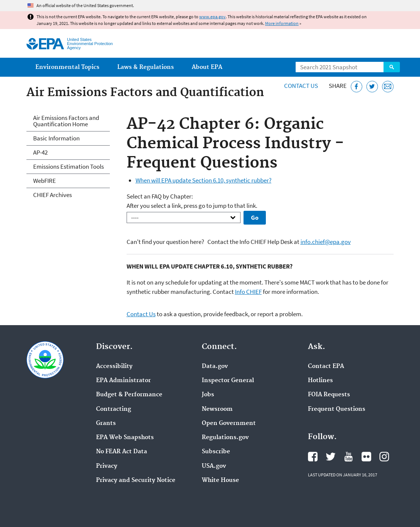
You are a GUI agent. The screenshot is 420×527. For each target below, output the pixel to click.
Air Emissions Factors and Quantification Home (66, 121)
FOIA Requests (329, 395)
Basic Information (56, 138)
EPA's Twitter (331, 457)
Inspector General (228, 381)
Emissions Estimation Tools (69, 166)
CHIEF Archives (52, 195)
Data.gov (215, 366)
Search (392, 67)
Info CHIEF (248, 292)
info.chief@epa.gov (326, 242)
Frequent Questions (337, 409)
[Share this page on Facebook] (357, 87)
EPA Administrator (123, 381)
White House (220, 480)
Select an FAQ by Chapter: (160, 196)
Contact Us (301, 86)
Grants (106, 423)
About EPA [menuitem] (207, 67)
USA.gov (214, 466)
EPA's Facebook (313, 457)
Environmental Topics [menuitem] (67, 67)
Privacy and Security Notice (136, 480)
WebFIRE (44, 181)
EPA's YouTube (349, 457)
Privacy (107, 466)
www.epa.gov (212, 17)
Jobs (208, 395)
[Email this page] (388, 87)
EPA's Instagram (384, 457)
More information (282, 23)
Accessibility (114, 366)
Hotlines (320, 381)
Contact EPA (326, 366)
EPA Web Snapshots (125, 438)
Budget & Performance (129, 395)
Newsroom (217, 409)
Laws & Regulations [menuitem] (146, 67)
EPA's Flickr (366, 457)
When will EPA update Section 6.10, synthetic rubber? (203, 180)
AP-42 (40, 152)
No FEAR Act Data (122, 452)
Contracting (114, 409)
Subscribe (216, 452)
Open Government (229, 423)
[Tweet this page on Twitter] (372, 87)
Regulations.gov (225, 438)
